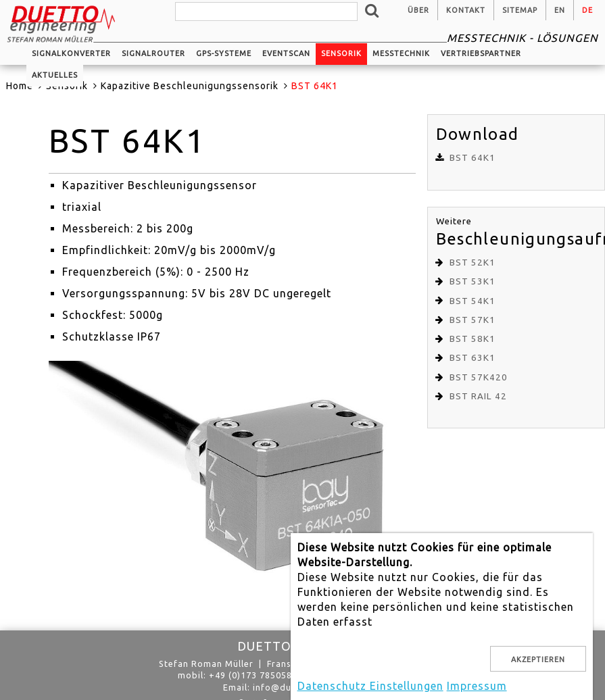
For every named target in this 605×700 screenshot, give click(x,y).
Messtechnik (401, 53)
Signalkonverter (71, 53)
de (587, 10)
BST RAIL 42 (478, 396)
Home (20, 86)
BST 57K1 (473, 320)
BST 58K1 (473, 339)
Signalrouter (153, 53)
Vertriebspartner (481, 53)
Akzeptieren (538, 659)
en (560, 10)
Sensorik (341, 53)
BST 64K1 (473, 158)
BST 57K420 (479, 377)
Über (418, 10)
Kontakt (466, 10)
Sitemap (520, 10)
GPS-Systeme (224, 53)
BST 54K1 (473, 301)
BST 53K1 (473, 281)
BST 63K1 (473, 358)
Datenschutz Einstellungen (370, 686)
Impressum (477, 686)
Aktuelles (55, 75)
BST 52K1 (473, 262)
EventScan (286, 53)
